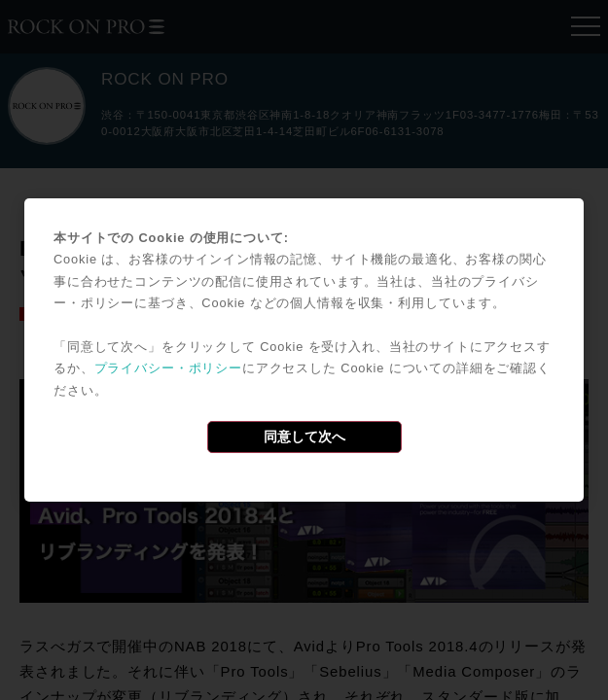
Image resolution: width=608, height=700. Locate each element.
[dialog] (304, 350)
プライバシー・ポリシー (168, 368)
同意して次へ (304, 437)
